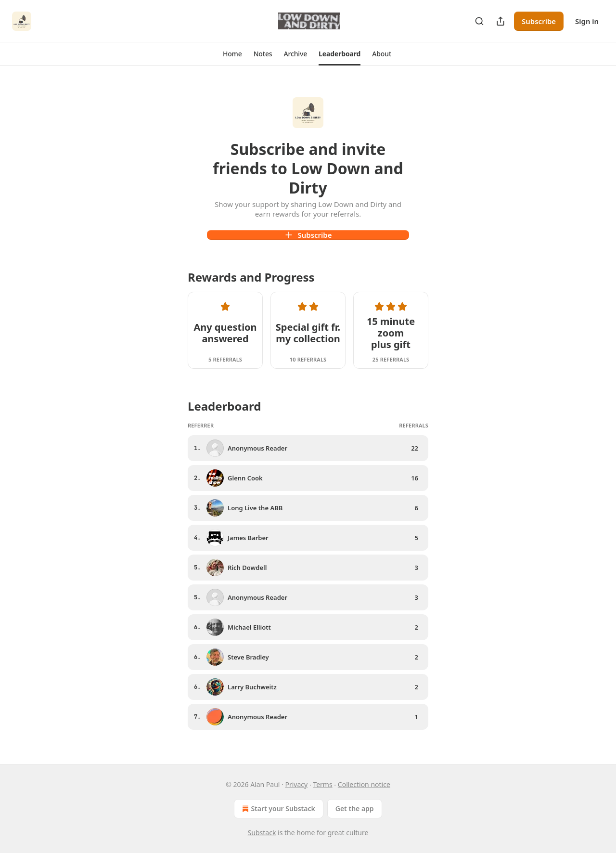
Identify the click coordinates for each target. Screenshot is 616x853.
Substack (262, 833)
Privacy (297, 784)
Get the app (355, 808)
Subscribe (539, 21)
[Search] (479, 21)
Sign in (587, 21)
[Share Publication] (500, 21)
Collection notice (364, 784)
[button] (232, 54)
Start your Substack (277, 809)
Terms (322, 784)
